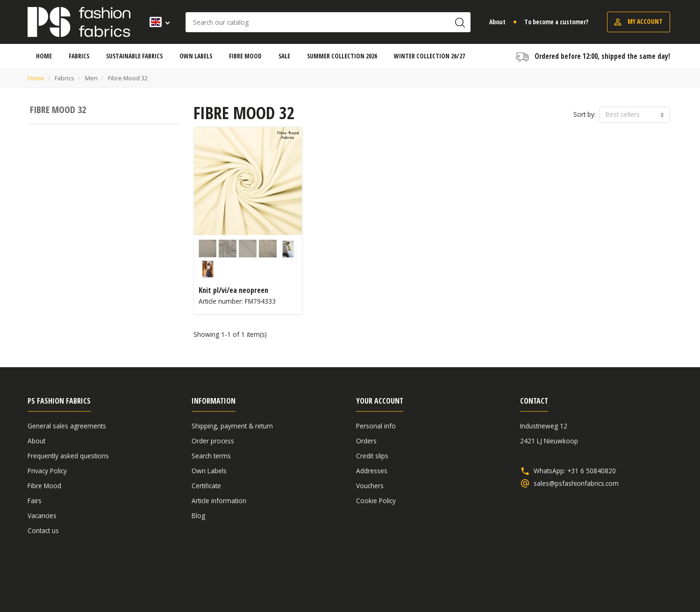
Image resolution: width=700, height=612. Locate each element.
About (497, 22)
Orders (366, 441)
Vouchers (370, 486)
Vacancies (42, 516)
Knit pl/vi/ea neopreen (233, 290)
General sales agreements (67, 426)
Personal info (376, 426)
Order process (213, 441)
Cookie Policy (376, 501)
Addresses (372, 471)
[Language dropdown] (157, 22)
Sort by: (585, 114)
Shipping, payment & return (232, 426)
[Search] (328, 22)
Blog (198, 516)
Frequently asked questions (68, 456)
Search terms (211, 456)
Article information (219, 501)
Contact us (43, 530)
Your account (380, 401)
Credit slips (372, 456)
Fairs (35, 501)
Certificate (206, 486)
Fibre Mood (44, 486)
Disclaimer (614, 580)
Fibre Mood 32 (58, 110)
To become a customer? (556, 22)
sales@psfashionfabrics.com (576, 484)
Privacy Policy (47, 471)
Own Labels (209, 471)
